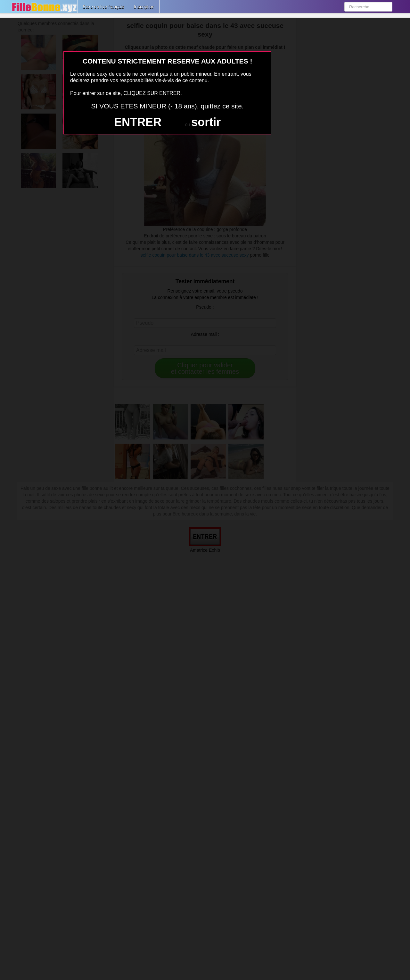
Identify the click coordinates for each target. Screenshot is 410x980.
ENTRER (138, 122)
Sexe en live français (103, 7)
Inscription (144, 7)
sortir (206, 122)
